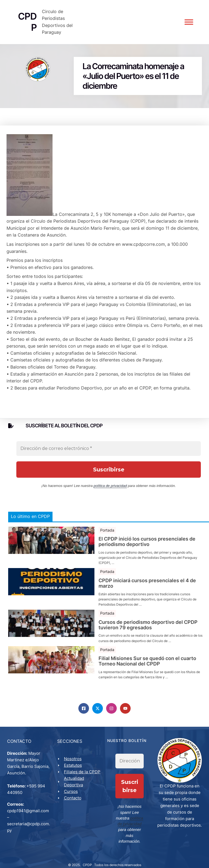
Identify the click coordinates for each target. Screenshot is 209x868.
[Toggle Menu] (188, 23)
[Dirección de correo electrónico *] (109, 450)
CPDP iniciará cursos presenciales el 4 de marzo (147, 585)
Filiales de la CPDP (83, 774)
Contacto (73, 800)
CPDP (87, 859)
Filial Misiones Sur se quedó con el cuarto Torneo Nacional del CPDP (147, 662)
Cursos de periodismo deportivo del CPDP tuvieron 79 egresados (148, 626)
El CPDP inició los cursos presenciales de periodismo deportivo (147, 543)
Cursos (71, 793)
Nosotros (73, 761)
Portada (107, 531)
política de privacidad (110, 487)
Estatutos (73, 767)
